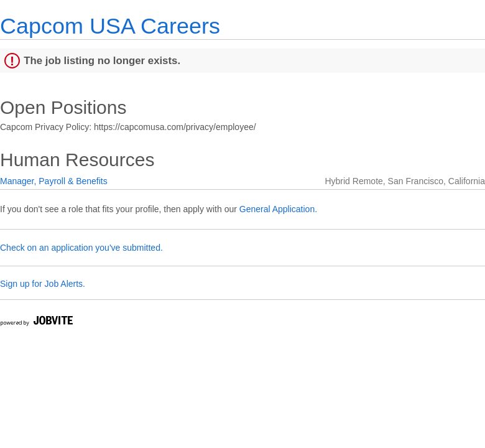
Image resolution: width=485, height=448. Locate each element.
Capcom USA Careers (110, 26)
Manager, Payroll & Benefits (54, 181)
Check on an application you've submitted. (81, 248)
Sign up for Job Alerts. (43, 284)
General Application (277, 209)
